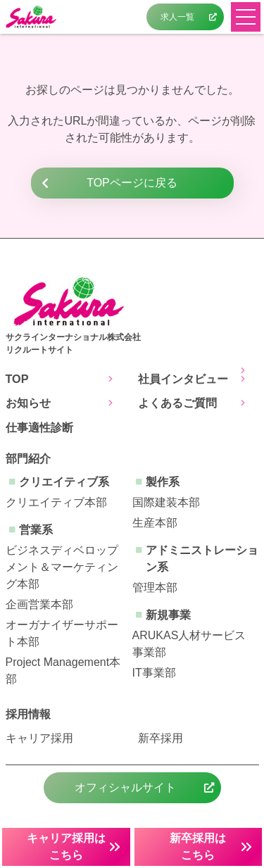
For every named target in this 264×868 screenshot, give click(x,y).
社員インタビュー (183, 379)
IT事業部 (154, 673)
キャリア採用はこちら (66, 847)
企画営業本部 (39, 604)
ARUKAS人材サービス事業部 (189, 644)
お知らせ (28, 403)
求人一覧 (177, 17)
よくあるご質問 (177, 403)
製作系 (163, 482)
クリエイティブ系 (64, 482)
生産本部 (155, 523)
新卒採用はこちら (198, 847)
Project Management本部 (63, 671)
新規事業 (168, 615)
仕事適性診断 (39, 427)
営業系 (36, 530)
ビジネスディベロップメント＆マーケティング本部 (62, 567)
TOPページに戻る (132, 183)
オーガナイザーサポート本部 (62, 633)
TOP (17, 379)
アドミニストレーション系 (202, 559)
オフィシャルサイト (125, 787)
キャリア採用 (39, 738)
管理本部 (155, 587)
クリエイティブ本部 (56, 502)
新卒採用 (161, 738)
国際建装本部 (166, 502)
